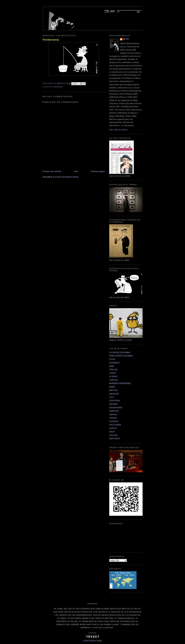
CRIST (112, 432)
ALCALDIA (58, 87)
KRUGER (113, 404)
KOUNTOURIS (116, 408)
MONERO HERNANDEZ (120, 383)
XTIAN (112, 359)
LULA (112, 397)
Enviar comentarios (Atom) (67, 177)
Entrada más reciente (52, 171)
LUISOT (113, 373)
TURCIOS (114, 380)
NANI (112, 366)
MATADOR (114, 394)
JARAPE (113, 418)
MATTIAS (113, 390)
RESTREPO (115, 439)
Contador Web (92, 641)
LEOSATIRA (115, 401)
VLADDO (113, 377)
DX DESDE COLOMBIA (120, 352)
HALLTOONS (115, 425)
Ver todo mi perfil (119, 130)
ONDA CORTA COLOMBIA (121, 356)
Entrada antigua (98, 171)
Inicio (76, 171)
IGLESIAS (114, 421)
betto (126, 39)
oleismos (113, 414)
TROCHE (113, 370)
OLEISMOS (114, 363)
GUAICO (113, 428)
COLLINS (113, 435)
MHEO (112, 387)
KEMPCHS (114, 411)
